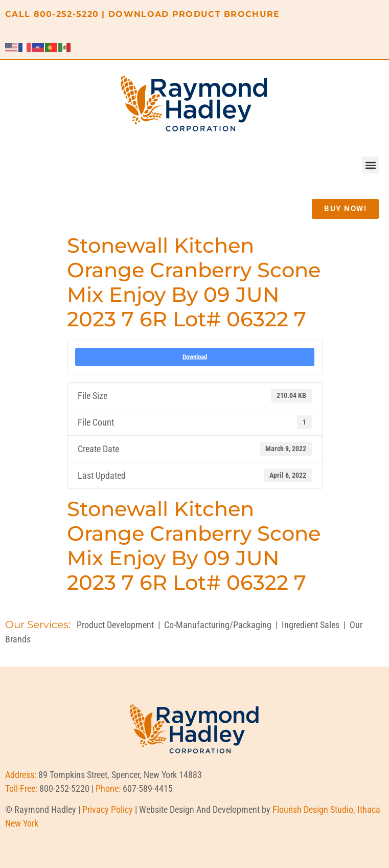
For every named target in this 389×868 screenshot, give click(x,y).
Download (195, 357)
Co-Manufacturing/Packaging (218, 625)
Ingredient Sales (311, 625)
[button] (370, 165)
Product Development (115, 625)
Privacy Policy (108, 809)
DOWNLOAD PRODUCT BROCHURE (194, 14)
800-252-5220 (66, 14)
